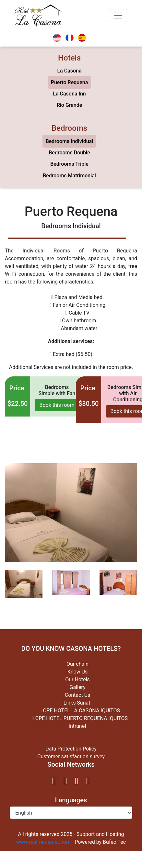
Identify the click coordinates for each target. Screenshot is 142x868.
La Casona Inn (69, 94)
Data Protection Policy (71, 749)
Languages (71, 800)
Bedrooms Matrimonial (69, 176)
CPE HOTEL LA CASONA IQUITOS (80, 711)
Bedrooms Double (69, 153)
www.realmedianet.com (43, 842)
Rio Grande (70, 105)
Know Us (77, 672)
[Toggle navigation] (118, 16)
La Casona (69, 71)
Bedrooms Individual (70, 141)
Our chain (77, 664)
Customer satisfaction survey (71, 757)
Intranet (78, 726)
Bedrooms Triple (69, 164)
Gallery (78, 687)
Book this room (57, 405)
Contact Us (78, 695)
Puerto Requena (70, 82)
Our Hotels (77, 679)
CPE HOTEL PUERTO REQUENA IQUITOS (80, 718)
